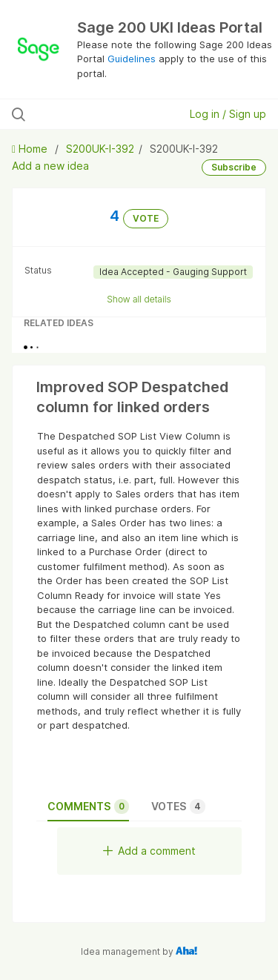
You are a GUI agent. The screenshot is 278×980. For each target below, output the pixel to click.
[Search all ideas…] (88, 114)
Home (31, 149)
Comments (88, 807)
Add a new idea (50, 166)
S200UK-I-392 (100, 149)
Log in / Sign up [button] (228, 114)
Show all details (139, 299)
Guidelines (132, 59)
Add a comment (149, 851)
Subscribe (234, 167)
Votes (178, 807)
